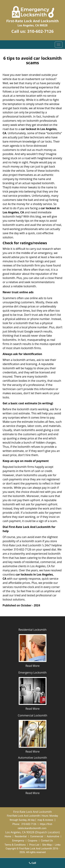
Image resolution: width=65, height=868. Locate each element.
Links (58, 845)
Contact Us (47, 841)
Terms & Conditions (15, 845)
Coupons (33, 841)
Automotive (53, 836)
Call (32, 863)
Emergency (18, 841)
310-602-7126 (40, 31)
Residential (21, 836)
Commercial (37, 836)
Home (8, 836)
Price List (34, 845)
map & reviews (46, 820)
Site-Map (47, 845)
